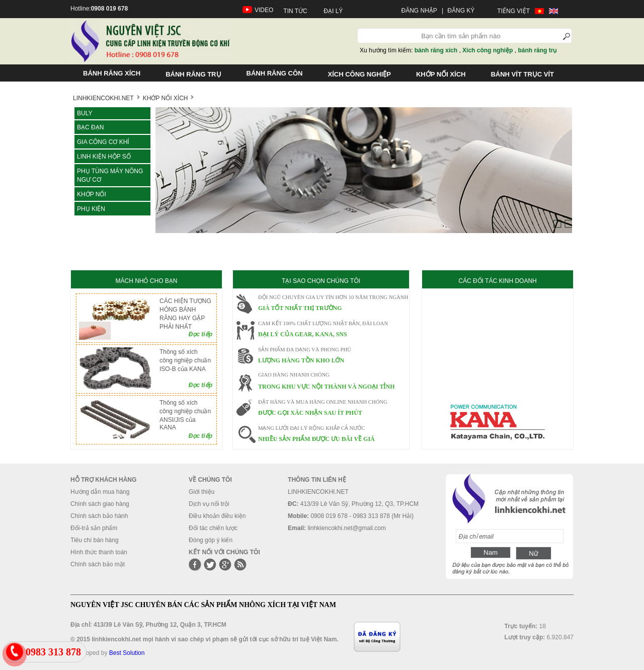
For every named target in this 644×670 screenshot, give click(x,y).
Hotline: (99, 9)
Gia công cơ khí (103, 142)
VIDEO (264, 10)
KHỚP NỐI (92, 194)
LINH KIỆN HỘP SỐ (104, 157)
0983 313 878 (53, 652)
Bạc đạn (90, 127)
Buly (85, 113)
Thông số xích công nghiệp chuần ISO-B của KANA (185, 360)
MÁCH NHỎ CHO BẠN (146, 281)
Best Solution (127, 653)
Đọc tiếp (200, 334)
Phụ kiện (91, 209)
